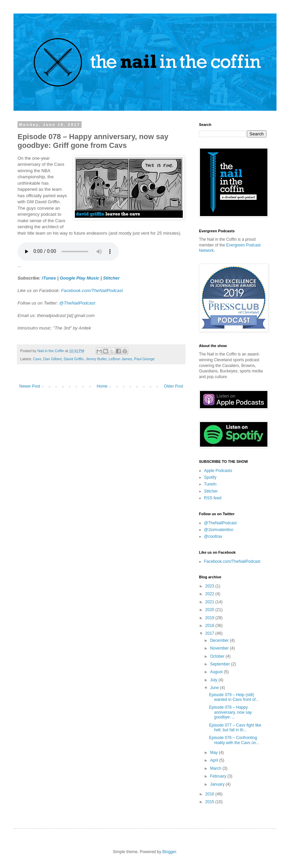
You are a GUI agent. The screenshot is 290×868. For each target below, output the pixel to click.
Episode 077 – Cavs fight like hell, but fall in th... (235, 728)
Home (102, 386)
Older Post (173, 386)
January (218, 784)
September (221, 664)
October (218, 656)
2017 (210, 633)
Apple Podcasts (218, 471)
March (216, 768)
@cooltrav (213, 536)
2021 (210, 602)
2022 (210, 594)
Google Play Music (79, 278)
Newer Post (30, 386)
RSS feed (213, 498)
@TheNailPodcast (77, 303)
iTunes (49, 278)
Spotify (210, 477)
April (215, 760)
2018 (210, 626)
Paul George (144, 359)
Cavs (37, 359)
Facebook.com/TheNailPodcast (92, 291)
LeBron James (120, 359)
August (217, 672)
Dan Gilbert (52, 359)
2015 (210, 802)
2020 (210, 610)
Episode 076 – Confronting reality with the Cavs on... (234, 740)
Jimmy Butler (96, 359)
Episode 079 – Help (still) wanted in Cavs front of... (234, 697)
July (214, 680)
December (220, 640)
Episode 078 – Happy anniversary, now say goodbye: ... (230, 712)
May (214, 753)
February (219, 776)
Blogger (169, 852)
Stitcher (111, 278)
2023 (210, 586)
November (220, 648)
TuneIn (210, 484)
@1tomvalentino (219, 530)
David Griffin (74, 359)
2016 (210, 794)
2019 (210, 618)
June (215, 688)
